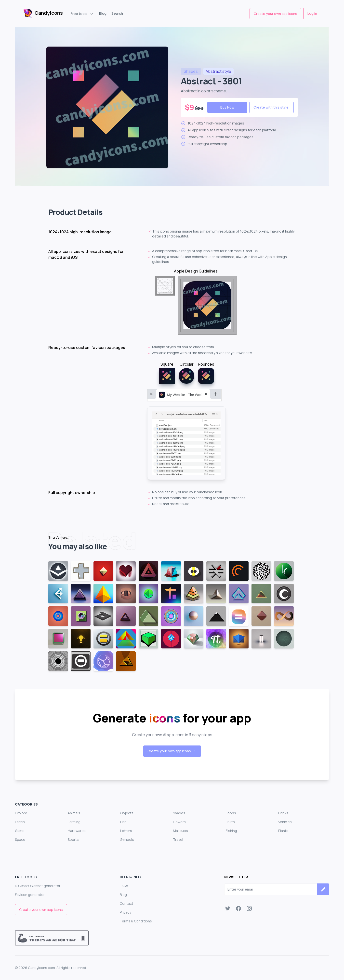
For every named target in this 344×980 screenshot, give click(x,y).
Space (20, 839)
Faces (20, 822)
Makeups (180, 831)
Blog (103, 13)
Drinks (283, 813)
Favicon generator (30, 895)
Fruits (230, 822)
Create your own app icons (275, 14)
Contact (126, 903)
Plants (283, 831)
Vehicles (285, 822)
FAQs (124, 886)
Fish (123, 822)
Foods (231, 813)
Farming (74, 822)
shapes (191, 71)
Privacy (125, 912)
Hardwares (77, 831)
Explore (21, 813)
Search (117, 13)
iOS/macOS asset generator (38, 886)
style (218, 71)
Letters (126, 831)
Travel (178, 839)
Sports (73, 839)
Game (20, 831)
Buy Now (227, 107)
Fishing (231, 831)
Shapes (179, 813)
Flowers (179, 822)
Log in (312, 13)
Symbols (127, 839)
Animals (74, 813)
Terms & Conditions (136, 921)
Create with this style (271, 107)
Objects (127, 813)
